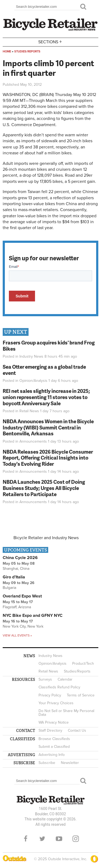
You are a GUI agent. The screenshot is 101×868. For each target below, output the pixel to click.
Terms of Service (81, 695)
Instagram (76, 839)
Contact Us (77, 730)
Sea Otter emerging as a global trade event (44, 370)
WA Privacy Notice (54, 722)
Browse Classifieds (54, 739)
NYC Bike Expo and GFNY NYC (33, 616)
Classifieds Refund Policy (59, 687)
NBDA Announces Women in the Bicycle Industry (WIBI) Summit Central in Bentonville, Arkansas (48, 427)
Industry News (31, 356)
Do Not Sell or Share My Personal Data (66, 713)
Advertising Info (52, 755)
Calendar (65, 679)
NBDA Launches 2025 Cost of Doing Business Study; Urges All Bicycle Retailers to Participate (44, 488)
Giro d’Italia (14, 577)
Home (7, 51)
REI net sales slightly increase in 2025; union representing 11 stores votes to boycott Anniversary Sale (46, 397)
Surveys (45, 679)
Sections (51, 42)
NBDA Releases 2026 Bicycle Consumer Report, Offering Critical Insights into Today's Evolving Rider (48, 458)
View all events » (17, 635)
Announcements (33, 441)
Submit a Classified (54, 747)
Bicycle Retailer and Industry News (46, 538)
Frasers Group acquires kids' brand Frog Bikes (49, 346)
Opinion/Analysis (33, 381)
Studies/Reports (27, 51)
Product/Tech (83, 664)
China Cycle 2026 (20, 558)
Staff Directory (50, 730)
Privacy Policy (50, 695)
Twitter (42, 839)
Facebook (26, 839)
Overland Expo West (22, 596)
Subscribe (47, 763)
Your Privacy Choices (56, 703)
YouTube (59, 839)
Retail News (29, 411)
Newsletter (70, 763)
